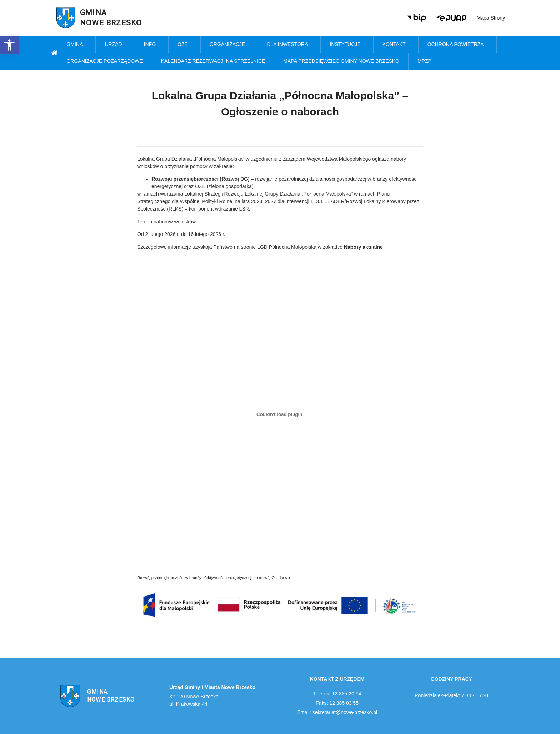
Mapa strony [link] (491, 18)
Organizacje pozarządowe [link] (104, 61)
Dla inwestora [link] (289, 45)
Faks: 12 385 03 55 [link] (337, 703)
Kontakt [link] (396, 45)
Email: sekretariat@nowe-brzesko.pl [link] (337, 712)
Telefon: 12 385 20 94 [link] (337, 694)
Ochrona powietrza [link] (457, 45)
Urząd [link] (115, 45)
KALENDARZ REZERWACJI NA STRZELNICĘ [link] (213, 61)
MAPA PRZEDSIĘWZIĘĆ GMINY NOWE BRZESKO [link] (341, 61)
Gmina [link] (76, 45)
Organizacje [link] (229, 45)
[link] (9, 45)
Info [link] (152, 45)
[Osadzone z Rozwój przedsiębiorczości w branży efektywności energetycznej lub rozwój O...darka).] (280, 414)
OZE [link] (184, 45)
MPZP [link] (426, 61)
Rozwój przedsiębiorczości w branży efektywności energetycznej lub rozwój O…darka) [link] (214, 578)
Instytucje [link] (347, 45)
